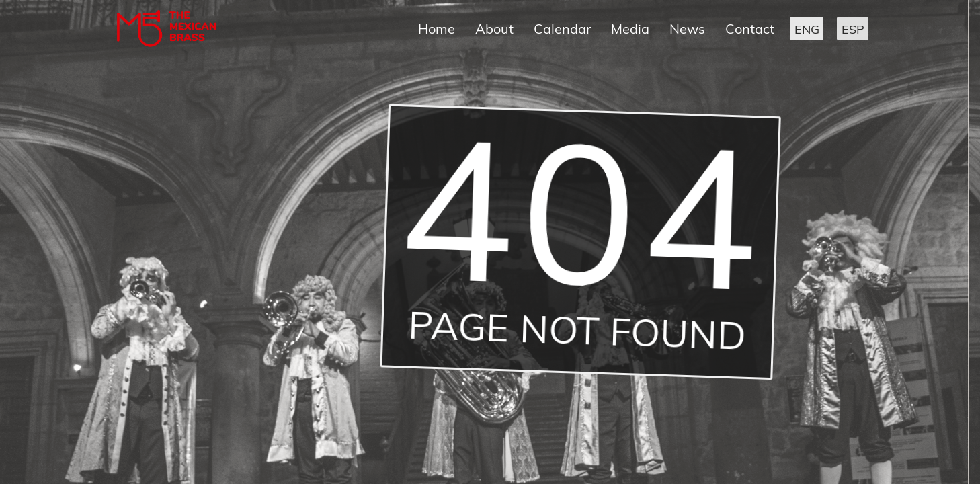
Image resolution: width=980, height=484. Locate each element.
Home (437, 29)
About (494, 29)
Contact (750, 29)
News (687, 29)
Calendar (562, 29)
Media (630, 29)
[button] (807, 29)
